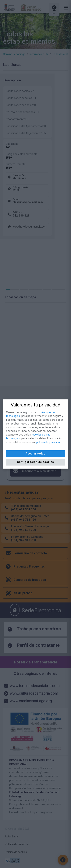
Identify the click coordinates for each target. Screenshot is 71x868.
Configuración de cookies (35, 462)
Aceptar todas (35, 454)
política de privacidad (49, 442)
